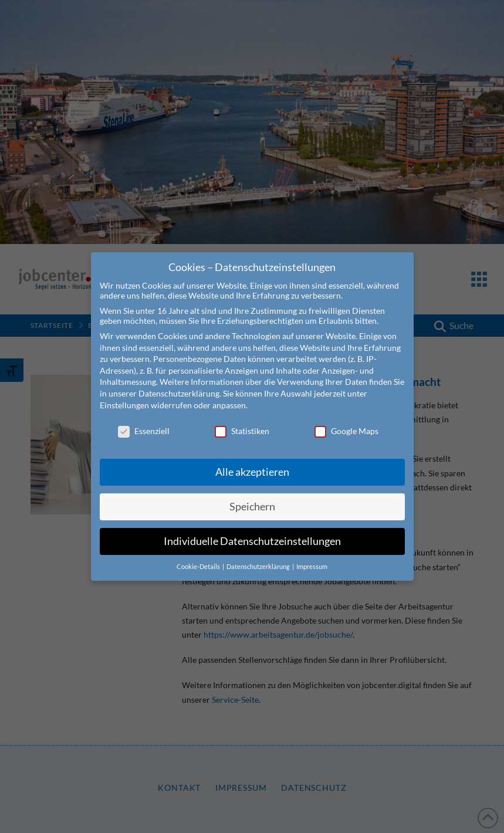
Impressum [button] (312, 558)
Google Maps (346, 423)
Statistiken (242, 423)
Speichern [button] (252, 498)
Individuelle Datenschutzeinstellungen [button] (252, 533)
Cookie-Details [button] (199, 558)
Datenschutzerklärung (179, 385)
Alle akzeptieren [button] (252, 464)
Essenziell (144, 423)
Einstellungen (124, 397)
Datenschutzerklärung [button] (259, 558)
